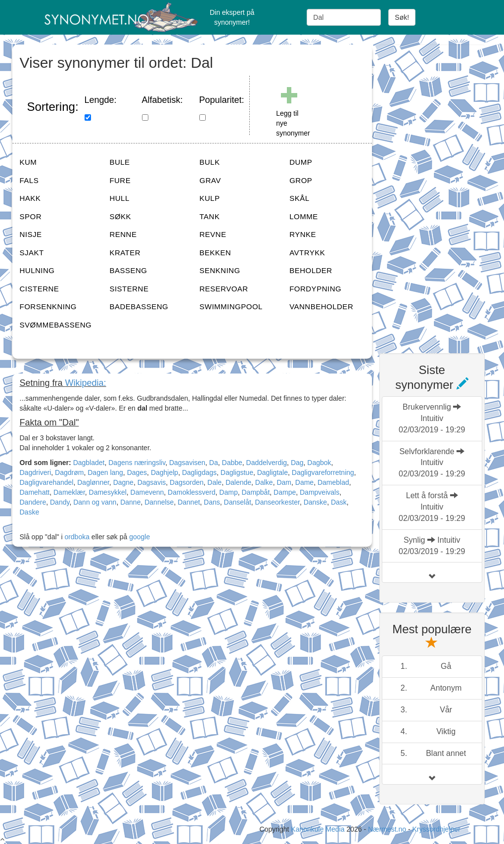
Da (214, 463)
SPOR (31, 216)
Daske (30, 512)
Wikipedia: (86, 383)
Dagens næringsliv (137, 463)
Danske (315, 502)
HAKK (30, 198)
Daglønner (93, 482)
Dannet (189, 502)
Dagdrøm (69, 472)
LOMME (304, 216)
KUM (28, 162)
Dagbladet (89, 463)
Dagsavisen (187, 463)
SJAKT (32, 253)
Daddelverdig (267, 463)
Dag (297, 463)
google (139, 537)
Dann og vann (95, 502)
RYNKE (303, 234)
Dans (212, 502)
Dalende (238, 482)
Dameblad (333, 482)
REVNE (213, 234)
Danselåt (238, 502)
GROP (301, 180)
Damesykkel (108, 492)
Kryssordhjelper (436, 829)
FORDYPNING (315, 289)
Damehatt (35, 492)
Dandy (60, 502)
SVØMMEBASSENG (56, 325)
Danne (130, 502)
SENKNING (220, 270)
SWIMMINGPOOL (231, 306)
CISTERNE (40, 289)
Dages (137, 472)
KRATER (125, 253)
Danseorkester (277, 502)
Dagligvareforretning (323, 472)
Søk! (402, 17)
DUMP (301, 162)
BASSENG (128, 270)
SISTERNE (129, 289)
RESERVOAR (224, 289)
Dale (214, 482)
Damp (228, 492)
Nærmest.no (387, 829)
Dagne (123, 482)
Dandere (33, 502)
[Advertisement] (442, 193)
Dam (284, 482)
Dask (339, 502)
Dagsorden (187, 482)
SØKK (120, 216)
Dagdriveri (36, 472)
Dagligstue (237, 472)
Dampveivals (320, 492)
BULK (209, 162)
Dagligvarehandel (47, 482)
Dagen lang (105, 472)
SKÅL (299, 198)
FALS (29, 180)
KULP (209, 198)
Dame (304, 482)
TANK (209, 216)
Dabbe (232, 463)
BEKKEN (215, 253)
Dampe (285, 492)
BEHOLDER (311, 270)
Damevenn (147, 492)
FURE (120, 180)
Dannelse (159, 502)
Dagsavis (152, 482)
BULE (119, 162)
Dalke (264, 482)
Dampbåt (255, 492)
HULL (119, 198)
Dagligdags (199, 472)
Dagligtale (273, 472)
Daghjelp (164, 472)
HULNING (37, 270)
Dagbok (319, 463)
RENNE (123, 234)
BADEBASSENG (139, 306)
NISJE (31, 234)
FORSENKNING (48, 306)
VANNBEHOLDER (321, 306)
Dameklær (69, 492)
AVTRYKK (307, 253)
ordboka (76, 537)
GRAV (210, 180)
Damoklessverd (191, 492)
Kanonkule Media (319, 829)
